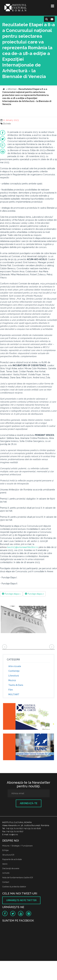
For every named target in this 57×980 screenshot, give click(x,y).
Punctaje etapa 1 (11, 594)
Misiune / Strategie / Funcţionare (17, 846)
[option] (24, 620)
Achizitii (6, 873)
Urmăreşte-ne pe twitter (21, 900)
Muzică (12, 680)
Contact (6, 882)
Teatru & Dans (16, 685)
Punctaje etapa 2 (34, 594)
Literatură (14, 676)
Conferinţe (14, 671)
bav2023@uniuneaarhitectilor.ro (23, 547)
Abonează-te (29, 803)
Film (11, 690)
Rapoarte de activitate (12, 859)
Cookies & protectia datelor (14, 887)
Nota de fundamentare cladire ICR (18, 878)
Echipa (5, 850)
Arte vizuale (15, 666)
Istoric (5, 864)
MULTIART (14, 694)
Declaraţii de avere (11, 868)
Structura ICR (8, 855)
